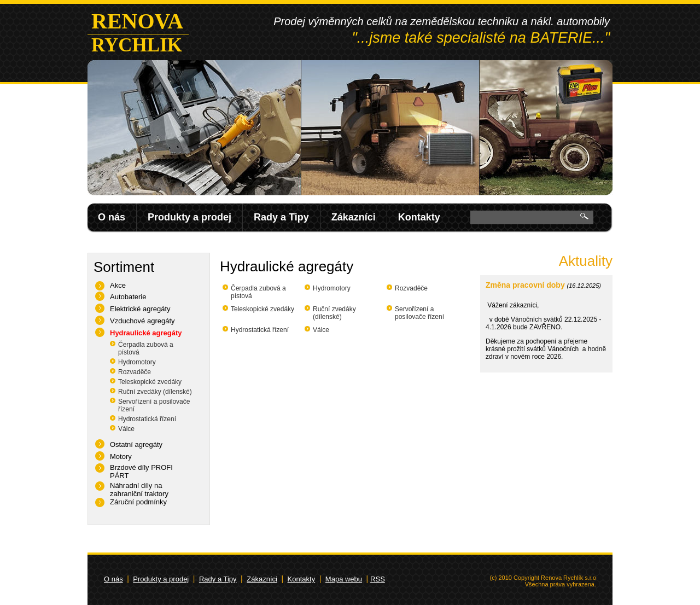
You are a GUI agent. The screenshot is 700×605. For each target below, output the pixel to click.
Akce (118, 285)
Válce (126, 429)
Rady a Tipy (281, 217)
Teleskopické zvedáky (150, 382)
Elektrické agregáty (140, 309)
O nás (112, 217)
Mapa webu (344, 579)
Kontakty (419, 217)
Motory (121, 456)
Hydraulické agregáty (146, 333)
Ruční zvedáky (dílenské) (155, 392)
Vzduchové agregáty (142, 321)
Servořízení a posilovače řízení (419, 313)
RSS (378, 579)
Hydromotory (137, 362)
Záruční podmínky (138, 502)
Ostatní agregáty (136, 444)
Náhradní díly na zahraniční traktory (139, 490)
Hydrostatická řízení (147, 419)
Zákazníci (354, 217)
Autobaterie (128, 297)
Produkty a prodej (189, 217)
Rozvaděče (135, 372)
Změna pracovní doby (525, 285)
